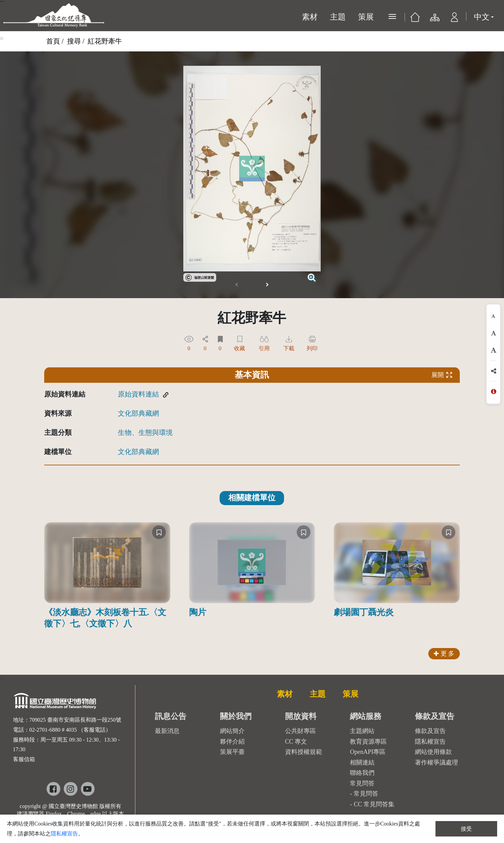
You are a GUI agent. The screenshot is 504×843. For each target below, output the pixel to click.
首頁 (53, 41)
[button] (454, 19)
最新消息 (167, 731)
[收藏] (159, 532)
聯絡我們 (362, 773)
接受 (466, 829)
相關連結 (362, 762)
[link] (200, 277)
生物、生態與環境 (145, 432)
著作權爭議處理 (437, 762)
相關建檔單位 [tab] (252, 498)
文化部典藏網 (138, 413)
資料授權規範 (304, 752)
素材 (310, 17)
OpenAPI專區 (368, 752)
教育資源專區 (368, 742)
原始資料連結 (138, 394)
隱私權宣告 (430, 742)
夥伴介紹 (232, 742)
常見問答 (366, 794)
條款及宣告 (430, 731)
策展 (366, 17)
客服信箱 (24, 759)
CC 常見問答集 (374, 804)
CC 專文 (296, 742)
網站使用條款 (433, 752)
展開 (442, 375)
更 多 (444, 653)
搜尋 (74, 41)
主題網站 (362, 731)
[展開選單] (392, 16)
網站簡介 (232, 731)
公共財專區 (300, 731)
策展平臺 (232, 752)
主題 (338, 17)
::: (2, 38)
